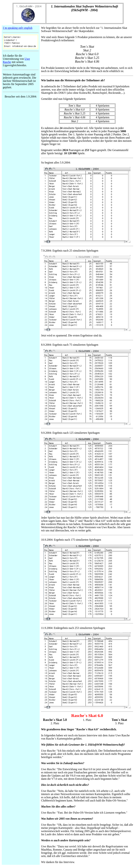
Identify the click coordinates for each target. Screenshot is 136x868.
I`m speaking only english (18, 28)
